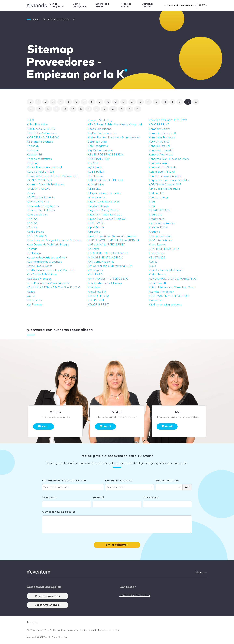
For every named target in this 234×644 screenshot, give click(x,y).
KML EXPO (95, 275)
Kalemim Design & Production (46, 185)
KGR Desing (96, 176)
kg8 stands (95, 167)
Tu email (98, 498)
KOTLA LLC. (157, 193)
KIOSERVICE (96, 223)
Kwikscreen (156, 300)
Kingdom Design (98, 206)
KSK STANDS (158, 258)
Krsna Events (158, 245)
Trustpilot (33, 623)
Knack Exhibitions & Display (106, 283)
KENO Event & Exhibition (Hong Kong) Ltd (116, 125)
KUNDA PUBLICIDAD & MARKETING (173, 279)
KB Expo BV (35, 300)
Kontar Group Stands (163, 167)
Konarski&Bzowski (161, 150)
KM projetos (96, 270)
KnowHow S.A (97, 292)
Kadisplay (33, 146)
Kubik (152, 266)
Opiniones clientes (148, 5)
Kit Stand (94, 249)
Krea (152, 202)
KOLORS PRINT (159, 125)
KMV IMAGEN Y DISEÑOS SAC (109, 279)
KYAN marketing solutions (166, 305)
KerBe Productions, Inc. (103, 133)
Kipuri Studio (96, 227)
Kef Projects (35, 305)
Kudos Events (158, 275)
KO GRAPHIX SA (99, 296)
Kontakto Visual (159, 163)
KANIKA (32, 219)
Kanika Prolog (36, 232)
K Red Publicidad (38, 125)
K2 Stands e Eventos (40, 142)
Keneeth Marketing (100, 120)
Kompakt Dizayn (160, 129)
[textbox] (72, 487)
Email (44, 426)
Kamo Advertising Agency (44, 206)
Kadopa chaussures (40, 159)
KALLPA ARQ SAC (39, 189)
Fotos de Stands (127, 5)
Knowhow (94, 287)
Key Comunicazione (101, 150)
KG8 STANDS (97, 172)
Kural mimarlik (158, 283)
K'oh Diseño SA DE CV (42, 129)
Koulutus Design (159, 197)
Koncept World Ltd (161, 155)
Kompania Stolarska (162, 138)
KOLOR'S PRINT (99, 305)
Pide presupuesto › (48, 596)
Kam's (31, 193)
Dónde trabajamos (60, 5)
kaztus (31, 296)
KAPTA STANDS (37, 236)
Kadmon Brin (35, 155)
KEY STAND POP (99, 159)
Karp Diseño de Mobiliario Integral (49, 245)
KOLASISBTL (96, 300)
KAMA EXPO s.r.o (38, 202)
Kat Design (34, 253)
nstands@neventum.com (180, 5)
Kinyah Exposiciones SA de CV (107, 219)
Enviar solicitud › (117, 545)
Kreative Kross (158, 227)
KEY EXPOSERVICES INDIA (106, 155)
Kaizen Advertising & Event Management (54, 176)
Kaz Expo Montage (40, 279)
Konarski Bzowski (160, 146)
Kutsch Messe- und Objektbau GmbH (173, 287)
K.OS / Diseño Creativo (42, 133)
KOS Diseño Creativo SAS (166, 185)
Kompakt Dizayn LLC (163, 133)
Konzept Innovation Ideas (166, 176)
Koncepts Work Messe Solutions (170, 159)
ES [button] (203, 5)
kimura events (97, 197)
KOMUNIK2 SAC (160, 142)
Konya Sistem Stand (162, 172)
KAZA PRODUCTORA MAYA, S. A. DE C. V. (54, 287)
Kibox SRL (94, 189)
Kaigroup (33, 163)
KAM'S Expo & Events (41, 197)
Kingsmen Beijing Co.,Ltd (104, 210)
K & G (31, 120)
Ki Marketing (96, 185)
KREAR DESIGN (159, 210)
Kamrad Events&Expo (41, 210)
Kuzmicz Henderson (162, 292)
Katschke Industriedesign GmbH (48, 258)
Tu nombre (49, 498)
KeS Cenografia (98, 146)
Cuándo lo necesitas (119, 481)
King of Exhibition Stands (104, 202)
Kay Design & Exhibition (42, 275)
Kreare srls (156, 215)
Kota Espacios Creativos (165, 189)
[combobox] (73, 487)
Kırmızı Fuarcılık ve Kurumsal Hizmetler (113, 236)
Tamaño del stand (168, 481)
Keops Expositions (100, 129)
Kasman (32, 249)
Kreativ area (157, 219)
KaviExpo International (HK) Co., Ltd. (51, 270)
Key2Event (95, 163)
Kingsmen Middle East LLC (105, 215)
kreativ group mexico (163, 223)
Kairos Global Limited (41, 172)
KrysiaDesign (157, 253)
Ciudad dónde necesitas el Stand (64, 481)
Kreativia (155, 232)
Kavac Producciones (40, 266)
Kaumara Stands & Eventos (45, 262)
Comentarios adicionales (59, 512)
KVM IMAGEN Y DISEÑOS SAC (170, 296)
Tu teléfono (151, 498)
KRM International (161, 240)
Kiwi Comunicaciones (101, 262)
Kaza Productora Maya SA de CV (49, 283)
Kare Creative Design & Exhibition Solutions (55, 240)
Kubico (153, 262)
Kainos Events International (45, 167)
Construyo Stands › (48, 605)
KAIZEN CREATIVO (40, 180)
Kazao (31, 292)
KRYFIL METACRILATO (164, 249)
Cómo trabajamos (83, 5)
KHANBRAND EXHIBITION (106, 180)
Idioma (201, 572)
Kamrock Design (38, 215)
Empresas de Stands (105, 5)
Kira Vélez (94, 232)
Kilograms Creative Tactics (105, 193)
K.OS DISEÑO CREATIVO (44, 138)
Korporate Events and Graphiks (170, 180)
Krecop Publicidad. (161, 236)
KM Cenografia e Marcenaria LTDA (111, 266)
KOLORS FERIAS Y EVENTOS (169, 120)
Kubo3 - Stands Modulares (166, 270)
